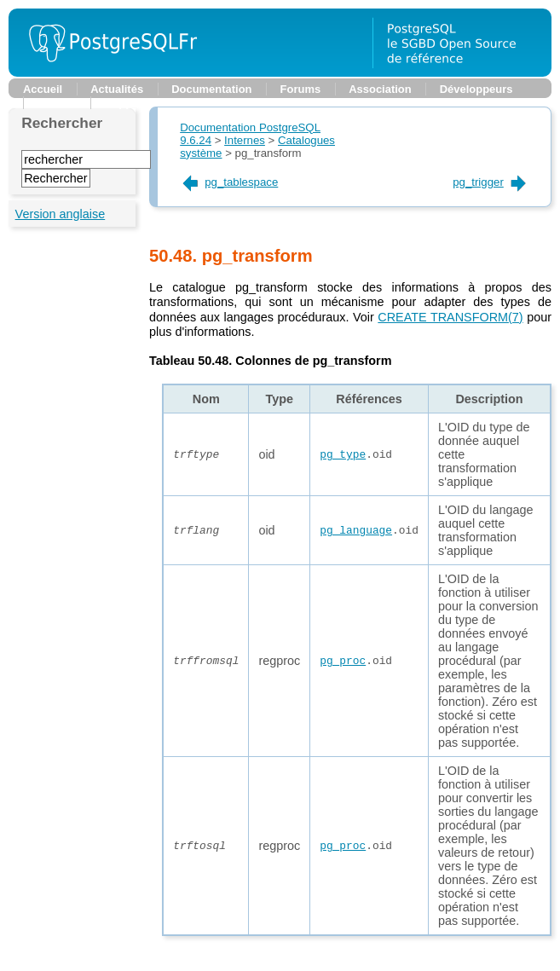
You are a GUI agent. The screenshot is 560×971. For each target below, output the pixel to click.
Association (380, 89)
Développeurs (476, 89)
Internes (245, 140)
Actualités (117, 89)
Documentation (211, 89)
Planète (57, 103)
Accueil (43, 89)
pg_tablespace (229, 182)
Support (126, 103)
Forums (301, 89)
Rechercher (62, 123)
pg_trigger (491, 182)
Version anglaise (61, 214)
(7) (450, 317)
